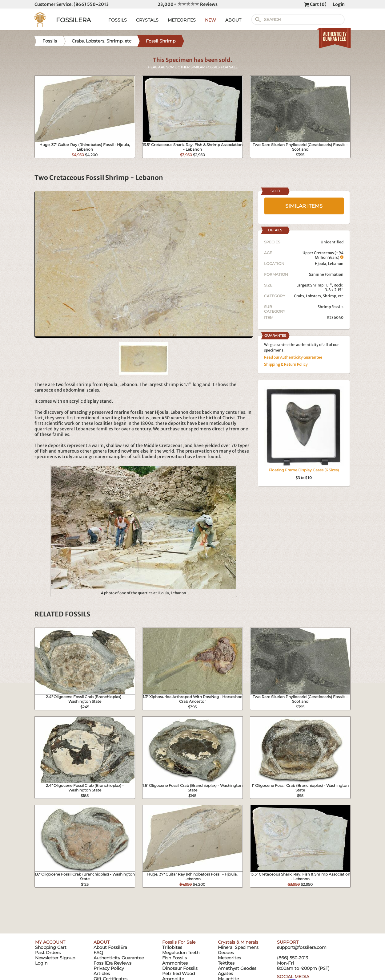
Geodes (226, 953)
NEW (211, 20)
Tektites (226, 963)
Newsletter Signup (55, 958)
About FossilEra (110, 947)
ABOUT (233, 20)
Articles (102, 974)
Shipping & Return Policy (286, 364)
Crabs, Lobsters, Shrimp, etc (319, 296)
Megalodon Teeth (181, 953)
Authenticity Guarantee (119, 958)
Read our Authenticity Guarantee (293, 357)
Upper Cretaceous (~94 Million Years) (323, 255)
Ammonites (175, 963)
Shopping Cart (51, 947)
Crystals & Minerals (238, 942)
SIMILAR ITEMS (304, 206)
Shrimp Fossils (331, 307)
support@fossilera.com (302, 947)
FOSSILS (118, 20)
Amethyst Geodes (237, 968)
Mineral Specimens (238, 947)
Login (339, 4)
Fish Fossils (174, 958)
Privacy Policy (109, 968)
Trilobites (172, 947)
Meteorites (229, 958)
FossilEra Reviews (112, 963)
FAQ (98, 953)
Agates (225, 974)
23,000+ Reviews (188, 4)
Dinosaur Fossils (180, 968)
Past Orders (48, 953)
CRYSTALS (147, 20)
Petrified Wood (178, 974)
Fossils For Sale (179, 942)
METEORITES (182, 20)
